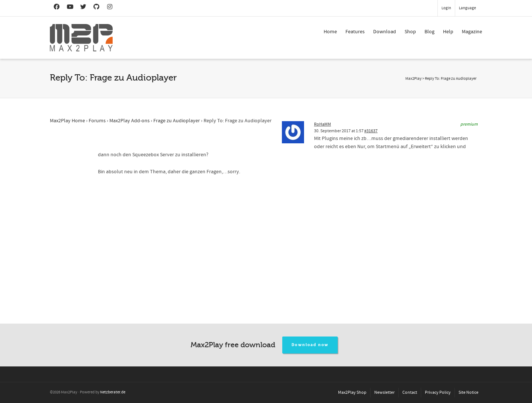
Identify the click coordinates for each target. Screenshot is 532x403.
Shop (410, 32)
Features (355, 32)
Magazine (472, 32)
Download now (310, 345)
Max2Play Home (67, 121)
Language (467, 8)
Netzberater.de (113, 392)
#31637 (371, 131)
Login (446, 8)
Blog (429, 32)
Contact (410, 392)
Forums (97, 121)
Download (385, 32)
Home (330, 32)
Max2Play (413, 79)
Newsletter (384, 392)
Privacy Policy (438, 392)
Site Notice (468, 392)
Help (448, 32)
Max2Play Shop (352, 392)
